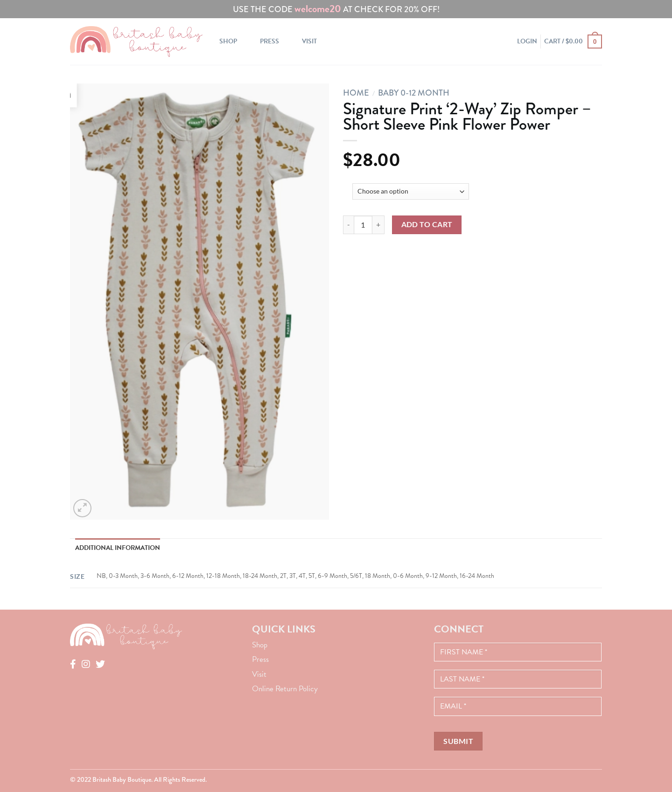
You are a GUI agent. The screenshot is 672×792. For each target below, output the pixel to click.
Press (269, 41)
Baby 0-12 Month (414, 93)
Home (356, 93)
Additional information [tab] (118, 548)
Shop (228, 41)
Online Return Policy (285, 689)
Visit (309, 41)
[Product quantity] (363, 225)
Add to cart (427, 224)
